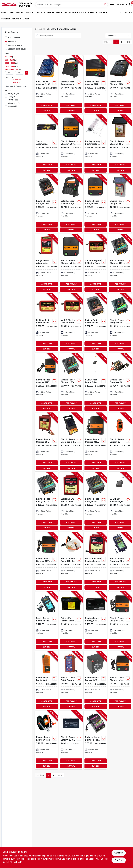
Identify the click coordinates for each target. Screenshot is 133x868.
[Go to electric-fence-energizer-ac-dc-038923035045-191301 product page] (120, 382)
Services (30, 12)
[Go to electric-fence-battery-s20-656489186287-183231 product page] (95, 680)
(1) (13, 106)
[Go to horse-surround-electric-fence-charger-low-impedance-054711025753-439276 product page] (95, 561)
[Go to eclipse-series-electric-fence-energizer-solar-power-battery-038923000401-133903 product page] (95, 323)
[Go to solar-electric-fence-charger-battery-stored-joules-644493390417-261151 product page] (71, 84)
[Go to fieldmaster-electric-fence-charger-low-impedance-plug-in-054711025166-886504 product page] (46, 323)
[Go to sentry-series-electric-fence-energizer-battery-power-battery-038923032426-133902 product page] (46, 621)
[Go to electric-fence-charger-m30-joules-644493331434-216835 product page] (120, 621)
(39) (14, 93)
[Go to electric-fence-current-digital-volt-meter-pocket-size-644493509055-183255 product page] (120, 442)
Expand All (17, 83)
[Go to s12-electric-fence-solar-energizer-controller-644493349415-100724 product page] (95, 382)
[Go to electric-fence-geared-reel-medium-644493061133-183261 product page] (71, 561)
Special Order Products (17, 49)
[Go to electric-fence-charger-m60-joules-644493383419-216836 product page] (46, 561)
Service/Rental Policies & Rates (80, 12)
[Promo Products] (6, 37)
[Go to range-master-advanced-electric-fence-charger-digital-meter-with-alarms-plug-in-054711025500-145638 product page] (46, 263)
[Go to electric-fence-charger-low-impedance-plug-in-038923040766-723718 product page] (120, 263)
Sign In (113, 4)
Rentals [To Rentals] (41, 12)
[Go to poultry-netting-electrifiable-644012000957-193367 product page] (95, 144)
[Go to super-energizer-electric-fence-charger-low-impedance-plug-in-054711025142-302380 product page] (95, 263)
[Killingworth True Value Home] (9, 5)
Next (128, 42)
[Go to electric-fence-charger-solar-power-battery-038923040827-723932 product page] (46, 204)
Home (4, 12)
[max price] (19, 73)
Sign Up (124, 4)
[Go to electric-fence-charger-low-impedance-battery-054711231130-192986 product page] (46, 442)
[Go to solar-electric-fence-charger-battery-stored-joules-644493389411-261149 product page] (71, 204)
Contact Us (126, 12)
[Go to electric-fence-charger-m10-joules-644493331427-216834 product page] (120, 680)
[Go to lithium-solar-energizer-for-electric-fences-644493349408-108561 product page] (120, 502)
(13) (12, 97)
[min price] (9, 73)
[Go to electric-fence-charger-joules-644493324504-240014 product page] (95, 84)
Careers (6, 19)
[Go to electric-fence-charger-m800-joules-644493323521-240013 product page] (71, 144)
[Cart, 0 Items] (130, 4)
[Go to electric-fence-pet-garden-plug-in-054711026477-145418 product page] (71, 680)
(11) (13, 100)
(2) (14, 103)
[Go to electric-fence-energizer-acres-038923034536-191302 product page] (71, 442)
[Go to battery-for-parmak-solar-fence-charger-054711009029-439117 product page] (71, 621)
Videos (26, 19)
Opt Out (119, 860)
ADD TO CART (47, 105)
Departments (15, 12)
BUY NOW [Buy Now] (47, 111)
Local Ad (104, 12)
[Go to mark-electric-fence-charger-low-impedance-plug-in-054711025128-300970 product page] (71, 323)
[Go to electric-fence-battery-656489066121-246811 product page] (71, 740)
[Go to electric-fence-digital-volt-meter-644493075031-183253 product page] (46, 680)
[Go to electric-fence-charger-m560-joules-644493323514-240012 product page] (95, 204)
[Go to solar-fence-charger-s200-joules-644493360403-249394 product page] (46, 84)
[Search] (105, 4)
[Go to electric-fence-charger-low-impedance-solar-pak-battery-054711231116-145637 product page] (120, 144)
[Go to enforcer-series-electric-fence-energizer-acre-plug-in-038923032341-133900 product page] (95, 740)
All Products (13, 42)
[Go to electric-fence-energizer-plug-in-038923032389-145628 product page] (46, 502)
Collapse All (17, 80)
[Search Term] (72, 5)
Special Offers (54, 12)
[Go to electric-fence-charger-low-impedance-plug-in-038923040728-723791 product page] (71, 382)
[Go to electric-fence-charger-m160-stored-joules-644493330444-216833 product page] (46, 382)
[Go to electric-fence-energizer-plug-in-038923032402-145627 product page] (120, 561)
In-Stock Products (15, 45)
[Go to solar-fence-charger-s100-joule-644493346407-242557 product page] (120, 84)
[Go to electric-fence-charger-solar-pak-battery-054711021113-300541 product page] (120, 204)
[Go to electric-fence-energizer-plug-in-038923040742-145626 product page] (120, 323)
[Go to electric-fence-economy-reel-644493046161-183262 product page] (46, 740)
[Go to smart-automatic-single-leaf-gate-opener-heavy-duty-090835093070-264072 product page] (46, 144)
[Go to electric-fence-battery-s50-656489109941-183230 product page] (95, 621)
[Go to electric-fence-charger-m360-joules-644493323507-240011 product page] (71, 263)
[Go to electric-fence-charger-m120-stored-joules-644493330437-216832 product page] (95, 442)
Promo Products (14, 37)
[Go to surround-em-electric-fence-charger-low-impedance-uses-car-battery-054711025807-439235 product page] (71, 502)
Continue (119, 853)
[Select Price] (26, 73)
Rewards (16, 19)
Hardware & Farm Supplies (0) (18, 86)
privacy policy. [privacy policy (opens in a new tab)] (53, 859)
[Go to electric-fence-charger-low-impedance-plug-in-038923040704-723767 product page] (95, 502)
